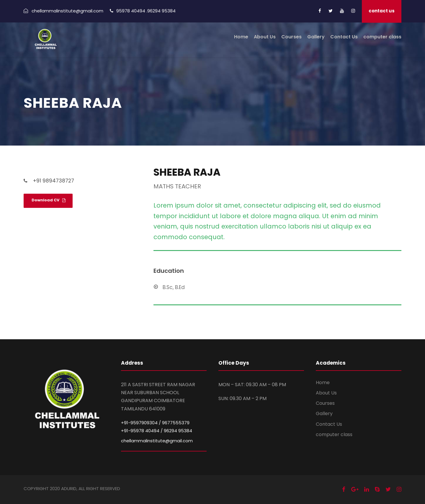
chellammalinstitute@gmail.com (157, 441)
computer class (382, 37)
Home (241, 37)
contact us (382, 11)
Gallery (316, 37)
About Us (265, 37)
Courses (291, 37)
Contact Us (344, 37)
